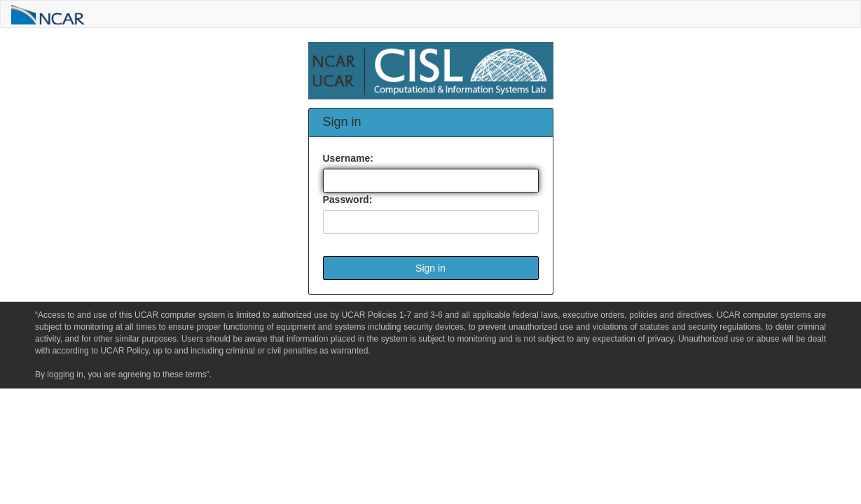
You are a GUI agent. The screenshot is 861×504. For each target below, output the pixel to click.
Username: (348, 158)
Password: (348, 199)
